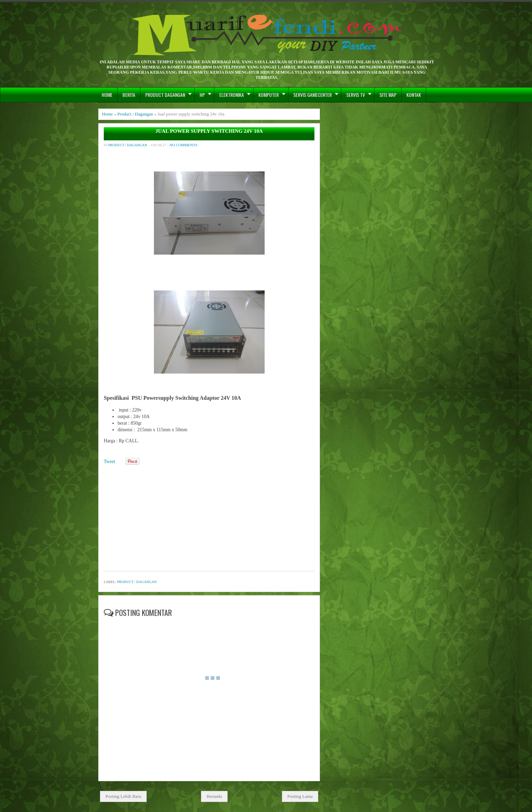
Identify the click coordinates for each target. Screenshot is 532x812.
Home (107, 95)
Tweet (109, 462)
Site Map (388, 95)
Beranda (214, 796)
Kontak (414, 95)
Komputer (269, 95)
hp (202, 95)
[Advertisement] (209, 516)
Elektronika (232, 95)
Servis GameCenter (313, 95)
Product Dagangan (165, 95)
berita (129, 95)
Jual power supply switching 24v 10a (209, 131)
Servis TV (356, 95)
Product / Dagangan (135, 114)
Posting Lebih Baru (123, 796)
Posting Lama (300, 796)
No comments (184, 145)
